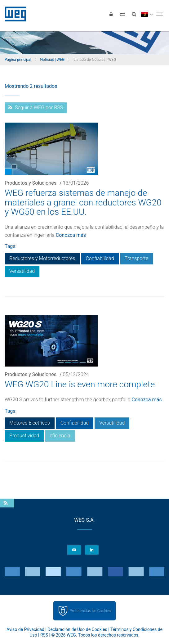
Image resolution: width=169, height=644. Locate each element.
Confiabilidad (100, 258)
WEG (13, 14)
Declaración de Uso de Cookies (77, 629)
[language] (147, 14)
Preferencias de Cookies (90, 611)
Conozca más (71, 235)
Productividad (24, 436)
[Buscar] (134, 14)
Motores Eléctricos (30, 423)
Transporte (137, 258)
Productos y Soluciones (31, 183)
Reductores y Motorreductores (42, 258)
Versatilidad (22, 271)
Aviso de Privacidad (25, 629)
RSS (44, 635)
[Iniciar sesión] (111, 14)
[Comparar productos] (122, 14)
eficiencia (60, 436)
